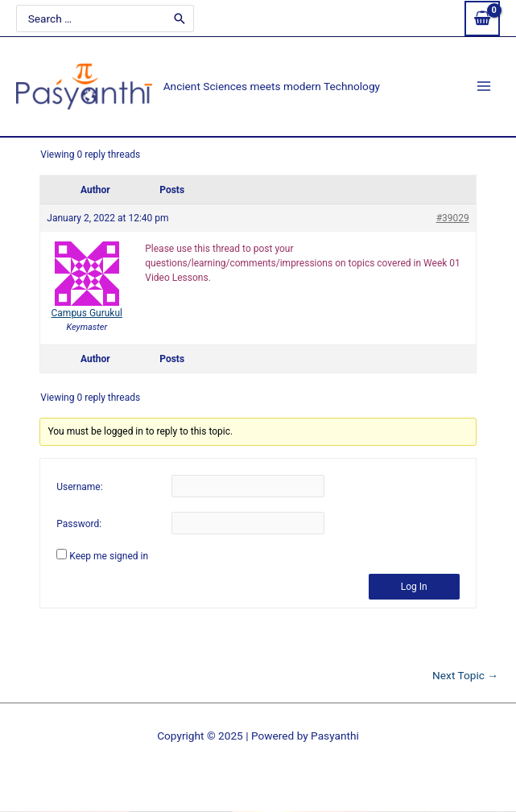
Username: (79, 487)
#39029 (453, 218)
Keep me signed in (109, 556)
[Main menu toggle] (484, 87)
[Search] (180, 18)
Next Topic (465, 676)
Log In (414, 587)
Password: (79, 524)
